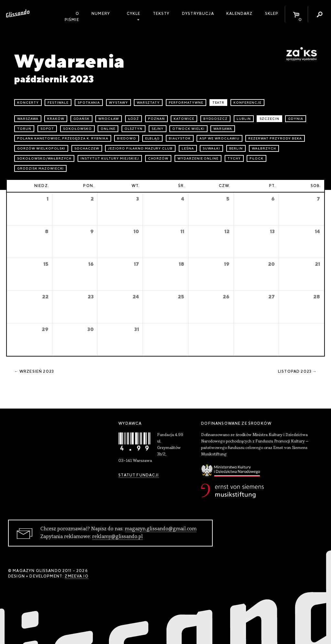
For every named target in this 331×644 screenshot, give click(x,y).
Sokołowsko (77, 129)
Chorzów (158, 158)
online (108, 129)
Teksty (161, 14)
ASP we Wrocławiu (219, 138)
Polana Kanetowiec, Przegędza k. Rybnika (63, 138)
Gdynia (296, 119)
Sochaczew (87, 148)
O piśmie (72, 17)
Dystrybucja (198, 14)
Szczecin (269, 119)
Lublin (244, 119)
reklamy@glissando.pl (117, 537)
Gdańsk (81, 119)
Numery (101, 14)
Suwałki (211, 148)
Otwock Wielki (188, 129)
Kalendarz (239, 14)
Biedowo (127, 138)
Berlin (236, 148)
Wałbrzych (264, 148)
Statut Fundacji (139, 475)
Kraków (56, 119)
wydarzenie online (198, 158)
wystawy (118, 103)
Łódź (134, 119)
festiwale (58, 103)
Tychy (234, 158)
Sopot (47, 129)
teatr (219, 103)
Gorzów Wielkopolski (41, 148)
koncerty (28, 103)
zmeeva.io (76, 576)
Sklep (272, 14)
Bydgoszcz (216, 119)
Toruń (24, 129)
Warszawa (28, 119)
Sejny (158, 129)
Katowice (184, 119)
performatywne (186, 103)
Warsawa (223, 129)
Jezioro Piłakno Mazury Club (140, 148)
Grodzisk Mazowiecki (40, 168)
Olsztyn (134, 129)
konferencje (247, 103)
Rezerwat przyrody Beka (275, 138)
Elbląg (153, 138)
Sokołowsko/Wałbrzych (44, 158)
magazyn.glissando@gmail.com (161, 529)
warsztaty (148, 103)
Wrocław (109, 119)
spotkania (89, 103)
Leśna (188, 148)
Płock (256, 158)
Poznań (156, 119)
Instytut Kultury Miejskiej (110, 158)
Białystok (180, 138)
